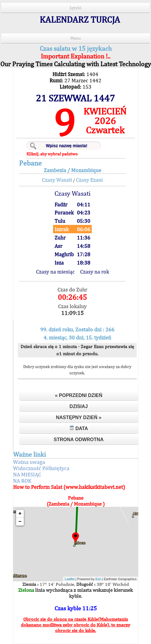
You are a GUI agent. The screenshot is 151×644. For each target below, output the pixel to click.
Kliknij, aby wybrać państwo (52, 154)
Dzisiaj (78, 406)
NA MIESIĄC (27, 474)
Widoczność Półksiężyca (41, 468)
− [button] (20, 522)
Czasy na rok (95, 272)
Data (79, 428)
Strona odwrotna (78, 440)
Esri (98, 579)
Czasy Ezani (89, 180)
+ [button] (20, 514)
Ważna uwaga (29, 462)
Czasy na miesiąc (55, 272)
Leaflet (70, 579)
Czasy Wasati (57, 180)
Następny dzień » (79, 417)
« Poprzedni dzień (78, 395)
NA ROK (22, 481)
